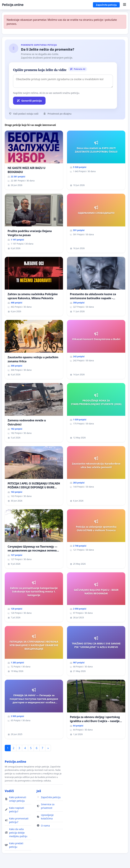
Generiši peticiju (29, 101)
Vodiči (9, 791)
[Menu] (124, 5)
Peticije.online (13, 5)
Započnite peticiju (106, 5)
